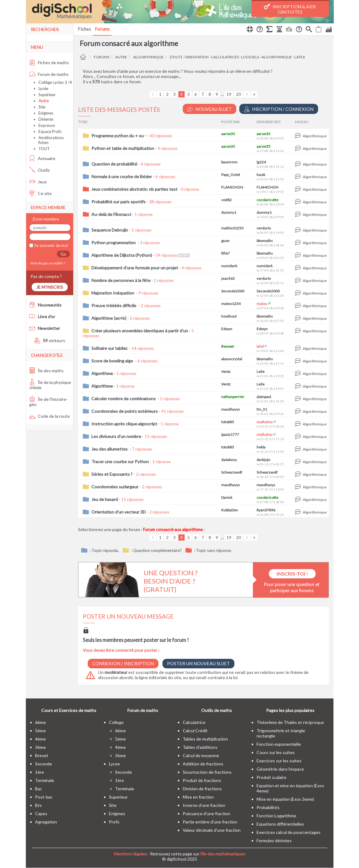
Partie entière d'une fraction (210, 822)
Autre (121, 57)
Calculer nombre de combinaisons (124, 399)
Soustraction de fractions (207, 772)
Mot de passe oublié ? (47, 263)
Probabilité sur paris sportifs (118, 202)
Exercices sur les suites (279, 761)
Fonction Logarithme (276, 816)
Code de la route (50, 416)
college (116, 722)
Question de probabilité (114, 164)
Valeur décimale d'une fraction (212, 830)
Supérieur (47, 95)
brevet (42, 755)
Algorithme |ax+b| (109, 318)
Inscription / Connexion (279, 109)
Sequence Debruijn (110, 230)
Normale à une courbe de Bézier (122, 176)
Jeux (38, 182)
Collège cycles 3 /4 (55, 82)
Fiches (84, 29)
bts (38, 805)
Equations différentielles (280, 824)
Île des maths (46, 371)
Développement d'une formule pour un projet (135, 268)
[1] (181, 255)
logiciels (250, 57)
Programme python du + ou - (119, 136)
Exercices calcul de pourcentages (289, 832)
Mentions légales (130, 854)
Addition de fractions (203, 764)
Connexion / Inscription (123, 663)
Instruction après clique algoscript (124, 424)
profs (114, 822)
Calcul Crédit (195, 731)
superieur (118, 797)
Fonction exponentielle (279, 744)
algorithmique (148, 57)
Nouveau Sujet (209, 109)
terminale (45, 780)
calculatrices (225, 57)
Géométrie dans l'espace (280, 769)
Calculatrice (194, 722)
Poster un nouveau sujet (198, 663)
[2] (187, 255)
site (113, 805)
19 (229, 94)
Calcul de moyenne (201, 755)
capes (41, 813)
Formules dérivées (274, 841)
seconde (44, 764)
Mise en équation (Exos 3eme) (285, 799)
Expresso (47, 125)
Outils (40, 170)
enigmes (117, 813)
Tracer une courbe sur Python (120, 461)
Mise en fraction (198, 797)
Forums (102, 29)
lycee (114, 764)
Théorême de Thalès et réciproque (290, 722)
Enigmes (46, 113)
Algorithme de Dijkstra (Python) (122, 255)
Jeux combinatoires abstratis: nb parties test (134, 189)
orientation (197, 57)
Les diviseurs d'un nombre (116, 436)
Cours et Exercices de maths (69, 710)
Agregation (46, 822)
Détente (46, 119)
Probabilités (268, 807)
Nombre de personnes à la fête (121, 280)
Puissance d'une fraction (206, 813)
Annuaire (42, 158)
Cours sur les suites (276, 752)
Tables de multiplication (205, 739)
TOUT (44, 149)
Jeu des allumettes (110, 449)
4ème (40, 739)
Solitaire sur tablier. (110, 348)
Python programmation (114, 242)
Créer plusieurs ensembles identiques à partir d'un (140, 331)
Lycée (43, 88)
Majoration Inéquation (113, 293)
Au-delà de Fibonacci (111, 214)
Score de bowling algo (113, 361)
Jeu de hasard (105, 499)
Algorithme (102, 373)
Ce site (40, 193)
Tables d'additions (200, 747)
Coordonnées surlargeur (115, 487)
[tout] (176, 57)
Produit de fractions (202, 780)
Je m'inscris (50, 287)
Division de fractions (202, 789)
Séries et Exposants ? (112, 474)
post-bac (44, 797)
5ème (40, 731)
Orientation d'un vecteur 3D (119, 512)
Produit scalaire (271, 777)
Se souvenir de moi (51, 245)
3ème (40, 747)
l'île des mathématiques (223, 854)
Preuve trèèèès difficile (114, 305)
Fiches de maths (49, 63)
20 (238, 94)
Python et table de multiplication (123, 148)
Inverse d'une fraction (204, 805)
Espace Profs (50, 131)
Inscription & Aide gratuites (290, 9)
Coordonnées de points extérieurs (125, 411)
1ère (40, 772)
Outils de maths (217, 710)
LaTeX (300, 57)
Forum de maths (49, 74)
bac (39, 789)
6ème (40, 722)
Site (42, 107)
